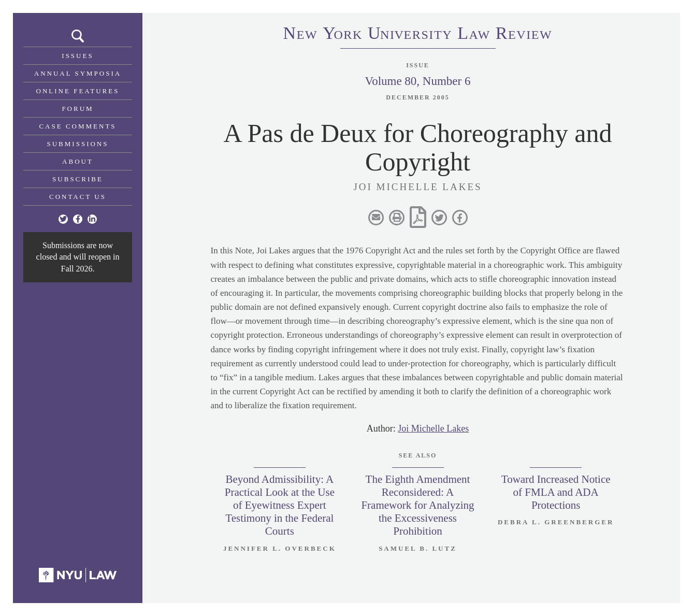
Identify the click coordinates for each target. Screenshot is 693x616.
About (78, 161)
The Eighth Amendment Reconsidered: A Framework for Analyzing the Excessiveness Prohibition (417, 505)
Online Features (78, 91)
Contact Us (78, 197)
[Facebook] (78, 219)
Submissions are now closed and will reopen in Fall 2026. (78, 257)
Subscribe (78, 179)
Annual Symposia (78, 73)
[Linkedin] (92, 219)
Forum (77, 109)
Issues (77, 56)
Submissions (78, 144)
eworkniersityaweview (418, 35)
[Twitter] (63, 219)
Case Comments (77, 126)
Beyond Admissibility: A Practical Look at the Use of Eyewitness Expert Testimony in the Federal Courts (280, 505)
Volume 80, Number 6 (417, 81)
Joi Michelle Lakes (433, 428)
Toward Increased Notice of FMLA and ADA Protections (556, 492)
